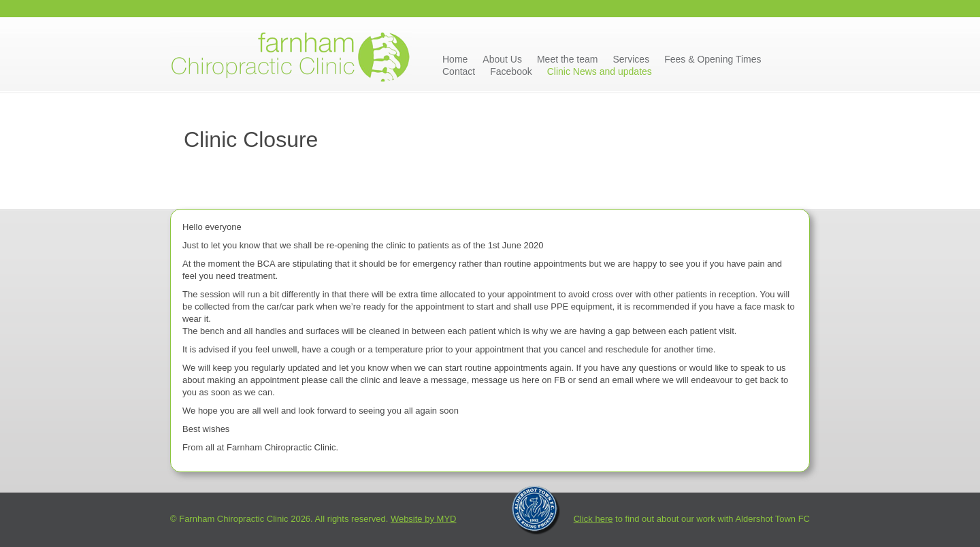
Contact (459, 71)
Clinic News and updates (600, 71)
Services (631, 59)
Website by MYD (424, 519)
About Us (502, 59)
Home (455, 59)
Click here (593, 519)
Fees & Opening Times (713, 59)
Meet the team (568, 59)
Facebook (511, 71)
